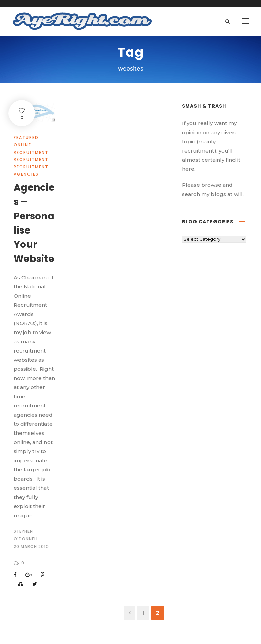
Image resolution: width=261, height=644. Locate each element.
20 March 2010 (31, 547)
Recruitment (31, 159)
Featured (26, 137)
